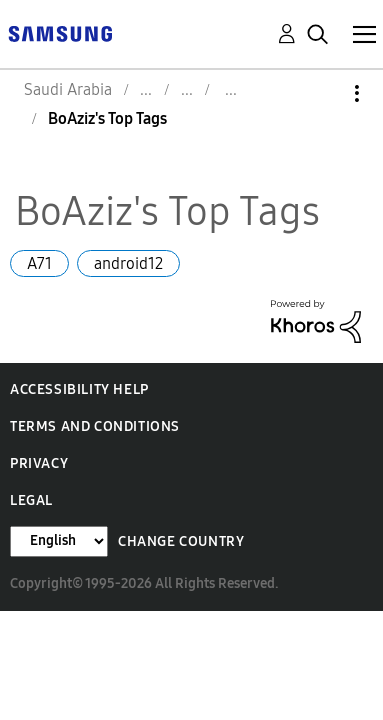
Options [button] (323, 93)
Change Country (181, 541)
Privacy (39, 463)
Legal (31, 500)
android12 (128, 263)
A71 (39, 263)
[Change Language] (59, 541)
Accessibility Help (79, 389)
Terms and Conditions (95, 426)
